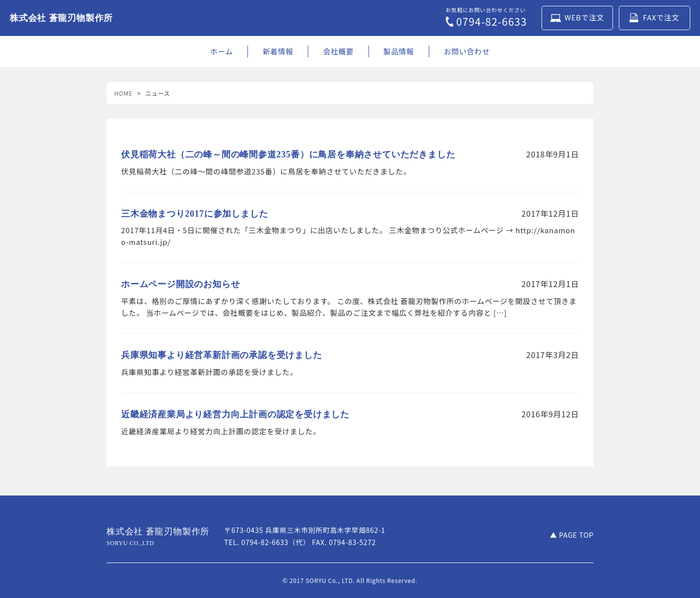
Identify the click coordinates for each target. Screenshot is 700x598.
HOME (123, 93)
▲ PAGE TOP (572, 535)
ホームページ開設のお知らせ (180, 284)
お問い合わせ (467, 51)
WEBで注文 (577, 17)
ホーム (221, 51)
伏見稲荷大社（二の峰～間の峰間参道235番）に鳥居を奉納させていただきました (288, 154)
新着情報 (278, 51)
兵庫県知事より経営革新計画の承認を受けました (222, 355)
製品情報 (399, 51)
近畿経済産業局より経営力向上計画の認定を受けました (235, 414)
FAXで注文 (654, 17)
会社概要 (338, 51)
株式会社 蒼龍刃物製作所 (61, 18)
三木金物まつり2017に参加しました (194, 214)
